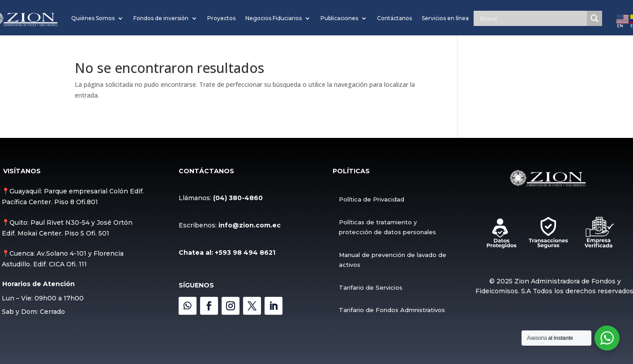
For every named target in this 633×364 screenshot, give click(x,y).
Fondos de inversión (161, 18)
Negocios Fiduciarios (274, 18)
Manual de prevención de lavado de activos (392, 260)
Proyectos (221, 18)
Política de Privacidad (371, 199)
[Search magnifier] (595, 18)
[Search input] (532, 18)
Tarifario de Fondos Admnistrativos (391, 310)
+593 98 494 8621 (245, 253)
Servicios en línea (445, 18)
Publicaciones (339, 18)
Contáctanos (394, 18)
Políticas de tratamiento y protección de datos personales (387, 227)
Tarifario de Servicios (370, 287)
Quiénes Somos (93, 18)
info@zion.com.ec (250, 225)
